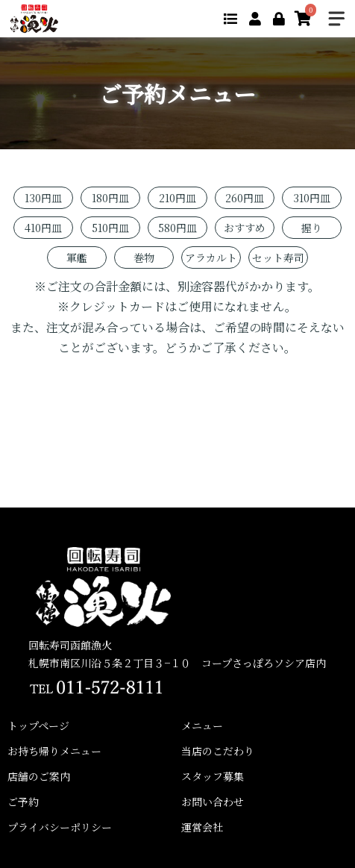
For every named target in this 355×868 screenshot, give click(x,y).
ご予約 (23, 802)
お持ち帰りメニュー (54, 751)
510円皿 (110, 228)
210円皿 (177, 198)
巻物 (144, 257)
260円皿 (245, 198)
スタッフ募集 (213, 776)
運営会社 (202, 827)
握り (312, 228)
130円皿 (43, 198)
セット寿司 (278, 257)
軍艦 (77, 257)
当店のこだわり (218, 751)
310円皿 (312, 198)
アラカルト (211, 257)
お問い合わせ (213, 802)
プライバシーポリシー (60, 827)
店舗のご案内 (39, 776)
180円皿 (110, 198)
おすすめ (245, 228)
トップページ (38, 725)
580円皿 (177, 228)
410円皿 (43, 228)
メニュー (202, 725)
